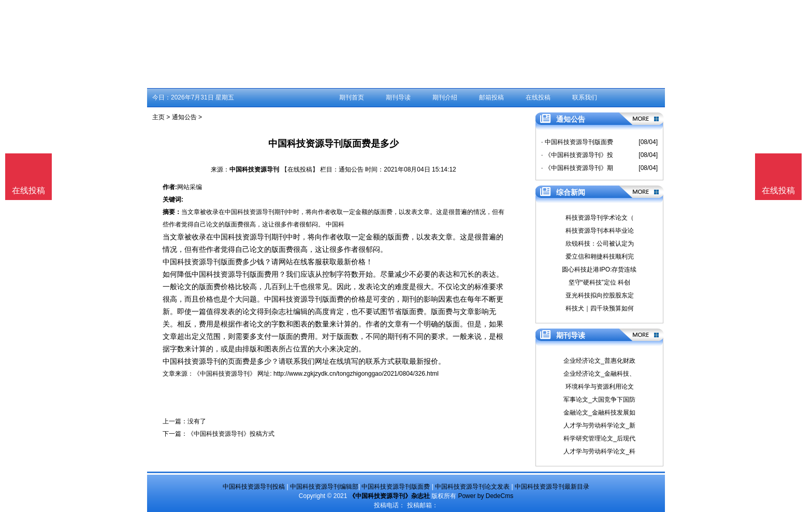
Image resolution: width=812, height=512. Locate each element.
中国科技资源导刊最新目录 (552, 487)
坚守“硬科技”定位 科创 (599, 282)
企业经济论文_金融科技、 (599, 374)
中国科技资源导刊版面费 (396, 487)
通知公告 (184, 117)
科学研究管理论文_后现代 (599, 438)
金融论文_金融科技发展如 (599, 413)
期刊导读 (398, 97)
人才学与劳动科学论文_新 (599, 425)
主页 (158, 117)
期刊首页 (352, 97)
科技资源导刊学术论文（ (600, 218)
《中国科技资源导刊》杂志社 (389, 496)
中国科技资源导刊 (254, 169)
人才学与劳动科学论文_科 (599, 451)
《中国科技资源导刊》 (225, 374)
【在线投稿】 (300, 169)
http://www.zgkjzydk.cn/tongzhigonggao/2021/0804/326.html (356, 374)
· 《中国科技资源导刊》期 (577, 168)
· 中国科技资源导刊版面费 (577, 142)
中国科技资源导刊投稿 (254, 487)
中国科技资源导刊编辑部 (324, 487)
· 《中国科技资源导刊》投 (577, 155)
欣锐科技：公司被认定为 (600, 244)
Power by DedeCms (485, 496)
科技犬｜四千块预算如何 (600, 308)
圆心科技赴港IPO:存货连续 (599, 269)
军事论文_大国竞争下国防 (599, 400)
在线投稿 (538, 97)
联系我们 (585, 97)
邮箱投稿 (491, 97)
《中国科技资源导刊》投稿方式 (231, 434)
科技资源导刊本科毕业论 (600, 231)
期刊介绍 (445, 97)
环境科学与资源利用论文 (600, 387)
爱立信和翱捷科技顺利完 (600, 257)
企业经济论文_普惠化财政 (599, 361)
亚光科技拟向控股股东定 (600, 295)
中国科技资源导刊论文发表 (472, 487)
